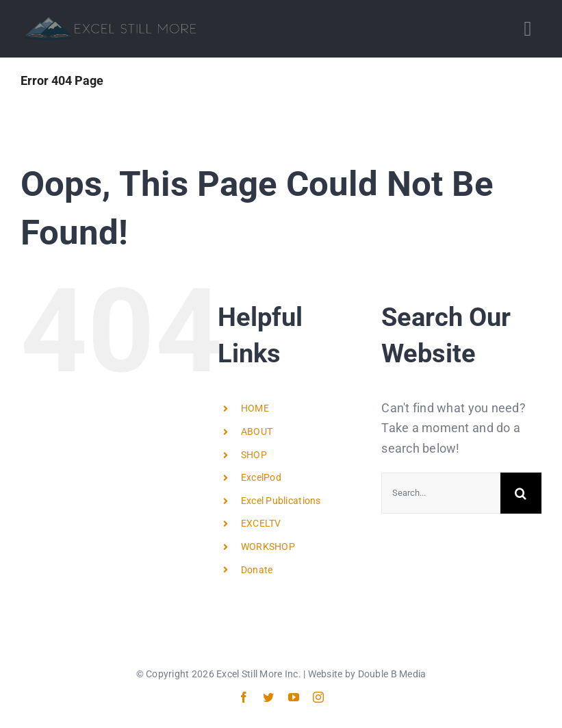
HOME (255, 408)
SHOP (254, 455)
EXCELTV (261, 523)
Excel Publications (281, 501)
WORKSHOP (268, 547)
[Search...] (441, 493)
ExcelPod (261, 477)
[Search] (521, 493)
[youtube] (294, 697)
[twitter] (268, 697)
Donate (257, 570)
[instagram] (318, 697)
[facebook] (244, 697)
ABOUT (257, 431)
